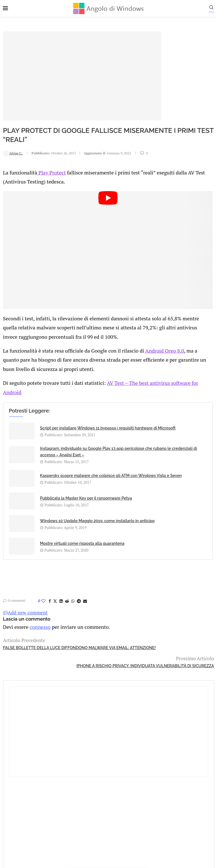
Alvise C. (13, 145)
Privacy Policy (93, 793)
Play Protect (49, 168)
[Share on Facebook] (49, 607)
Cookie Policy (124, 793)
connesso (38, 632)
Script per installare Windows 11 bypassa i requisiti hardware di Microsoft (51, 416)
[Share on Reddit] (67, 607)
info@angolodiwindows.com (119, 764)
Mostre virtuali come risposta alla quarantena (123, 527)
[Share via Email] (85, 607)
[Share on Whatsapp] (73, 607)
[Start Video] (74, 226)
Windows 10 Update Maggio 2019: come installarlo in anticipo (54, 534)
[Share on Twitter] (55, 607)
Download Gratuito (183, 294)
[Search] (214, 9)
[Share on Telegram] (79, 607)
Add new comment (25, 618)
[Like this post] (43, 607)
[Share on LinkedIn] (61, 607)
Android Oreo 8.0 (21, 324)
